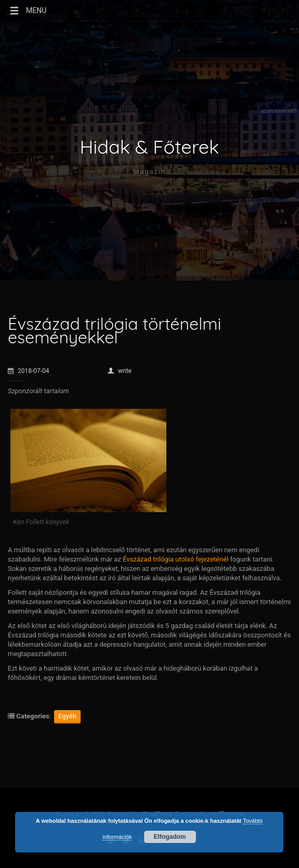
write (120, 371)
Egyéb (67, 716)
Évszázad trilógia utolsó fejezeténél (175, 559)
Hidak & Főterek (150, 147)
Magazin (149, 172)
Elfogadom (170, 837)
